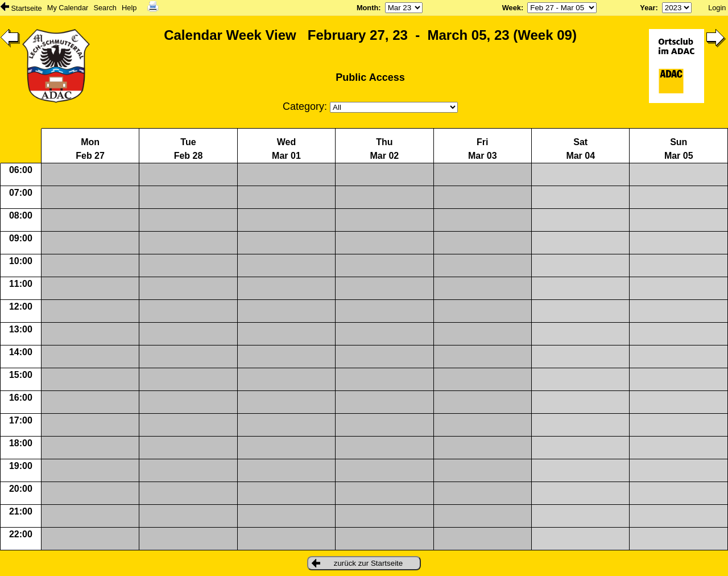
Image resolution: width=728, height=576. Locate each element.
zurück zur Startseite (357, 563)
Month (367, 8)
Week (512, 8)
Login (717, 8)
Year (648, 8)
